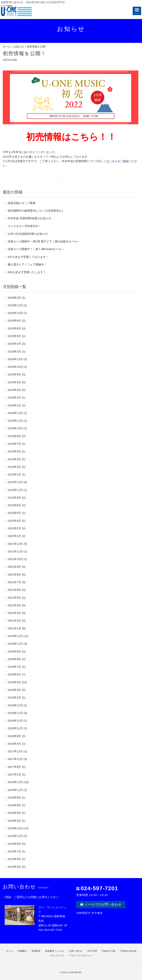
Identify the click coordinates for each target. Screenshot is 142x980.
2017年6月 (14, 767)
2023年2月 (14, 467)
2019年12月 (15, 705)
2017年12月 (15, 751)
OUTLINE (92, 951)
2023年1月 (14, 474)
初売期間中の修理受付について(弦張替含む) (35, 211)
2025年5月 (14, 336)
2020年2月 (14, 697)
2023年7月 (14, 444)
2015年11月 (15, 836)
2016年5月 (14, 813)
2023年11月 (15, 421)
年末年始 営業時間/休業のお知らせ (29, 218)
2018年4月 (14, 744)
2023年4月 (14, 451)
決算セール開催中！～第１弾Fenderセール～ (36, 249)
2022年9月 (14, 498)
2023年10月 (15, 428)
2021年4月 (14, 605)
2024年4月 (14, 382)
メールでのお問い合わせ (101, 904)
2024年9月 (14, 374)
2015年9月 (14, 844)
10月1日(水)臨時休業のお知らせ (28, 234)
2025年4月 (14, 344)
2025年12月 (15, 305)
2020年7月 (14, 667)
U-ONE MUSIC (75, 972)
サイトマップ (58, 956)
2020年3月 (14, 690)
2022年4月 (14, 521)
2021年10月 (15, 559)
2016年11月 (15, 790)
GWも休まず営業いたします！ (27, 272)
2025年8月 (14, 328)
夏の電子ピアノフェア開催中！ (27, 264)
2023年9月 (14, 436)
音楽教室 (36, 951)
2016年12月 (15, 782)
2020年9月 (14, 651)
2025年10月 (15, 313)
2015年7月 (14, 851)
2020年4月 (14, 682)
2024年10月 (15, 367)
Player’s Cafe (109, 951)
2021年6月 (14, 590)
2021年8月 (14, 574)
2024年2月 (14, 397)
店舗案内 (22, 951)
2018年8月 (14, 736)
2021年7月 (14, 582)
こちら (113, 161)
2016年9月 (14, 798)
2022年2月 (14, 528)
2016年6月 (14, 805)
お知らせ (19, 47)
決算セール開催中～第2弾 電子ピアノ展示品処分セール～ (44, 241)
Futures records (128, 951)
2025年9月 (14, 321)
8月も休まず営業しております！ (28, 257)
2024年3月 (14, 390)
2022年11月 (15, 490)
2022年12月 (15, 482)
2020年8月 (14, 659)
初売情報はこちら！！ (71, 137)
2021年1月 (14, 628)
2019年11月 (15, 713)
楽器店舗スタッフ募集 (22, 203)
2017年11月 (15, 759)
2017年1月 (14, 774)
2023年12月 (15, 413)
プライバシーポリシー (80, 956)
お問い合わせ (76, 951)
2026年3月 (14, 298)
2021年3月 (14, 613)
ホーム (7, 47)
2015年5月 (14, 859)
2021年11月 (15, 551)
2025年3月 (14, 351)
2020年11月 (15, 644)
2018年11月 (15, 728)
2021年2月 (14, 621)
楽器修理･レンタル (55, 951)
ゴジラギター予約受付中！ (24, 226)
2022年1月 (14, 536)
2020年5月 (14, 674)
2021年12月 (15, 544)
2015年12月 (15, 828)
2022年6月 (14, 505)
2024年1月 (14, 405)
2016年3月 (14, 821)
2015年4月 (14, 867)
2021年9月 (14, 567)
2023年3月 (14, 459)
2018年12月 (15, 721)
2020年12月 (15, 636)
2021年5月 (14, 598)
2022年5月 (14, 513)
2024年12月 (15, 359)
